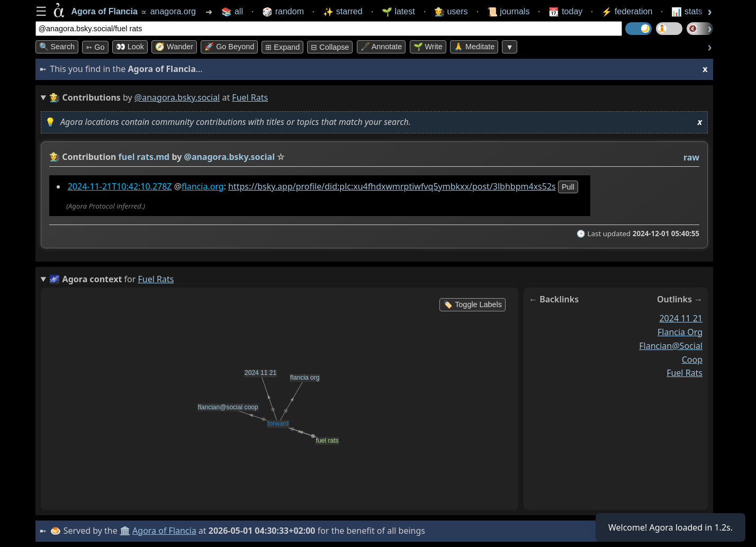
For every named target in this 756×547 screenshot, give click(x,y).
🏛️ (125, 531)
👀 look (130, 47)
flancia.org (203, 186)
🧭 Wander (174, 47)
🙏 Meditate (474, 47)
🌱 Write (428, 47)
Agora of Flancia (164, 531)
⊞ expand (282, 47)
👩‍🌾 (55, 157)
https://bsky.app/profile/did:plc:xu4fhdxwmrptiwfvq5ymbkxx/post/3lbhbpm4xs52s (392, 186)
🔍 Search (57, 47)
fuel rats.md (144, 157)
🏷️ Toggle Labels (472, 304)
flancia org (679, 332)
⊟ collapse (330, 47)
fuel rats (685, 373)
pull (568, 187)
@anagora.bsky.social (177, 97)
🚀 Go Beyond (229, 47)
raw (691, 157)
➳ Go (95, 47)
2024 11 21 (681, 318)
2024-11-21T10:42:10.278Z (119, 186)
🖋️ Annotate (381, 47)
